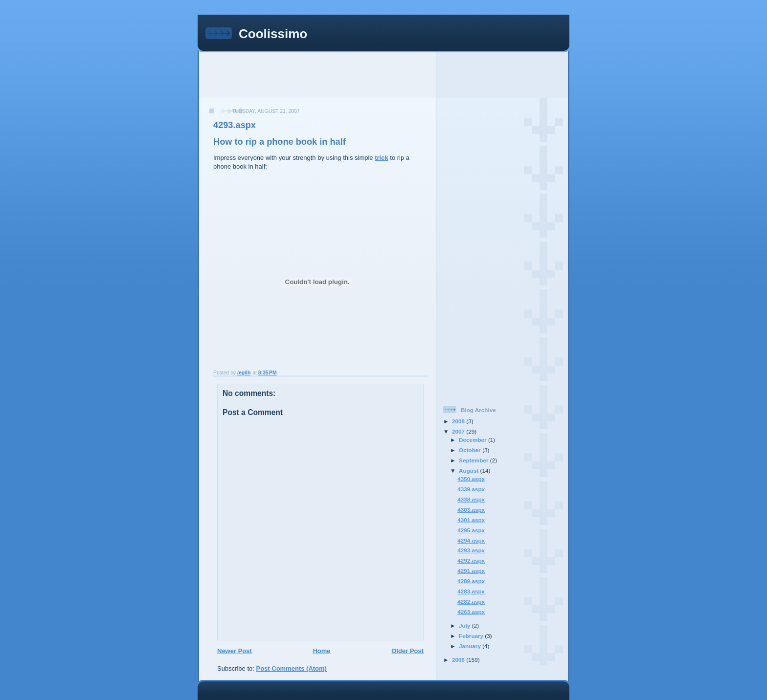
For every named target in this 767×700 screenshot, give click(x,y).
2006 (459, 660)
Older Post (407, 651)
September (474, 460)
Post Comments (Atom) (292, 668)
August (470, 470)
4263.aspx (471, 612)
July (465, 625)
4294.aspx (471, 540)
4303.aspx (471, 510)
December (474, 440)
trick (381, 158)
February (472, 636)
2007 (459, 431)
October (471, 450)
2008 (459, 421)
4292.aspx (471, 560)
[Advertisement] (383, 74)
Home (321, 651)
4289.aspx (471, 581)
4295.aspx (471, 530)
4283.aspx (471, 591)
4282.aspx (471, 602)
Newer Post (235, 651)
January (471, 646)
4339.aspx (471, 489)
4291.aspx (471, 571)
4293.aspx (471, 550)
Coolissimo (273, 34)
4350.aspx (471, 479)
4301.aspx (471, 520)
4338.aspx (471, 499)
